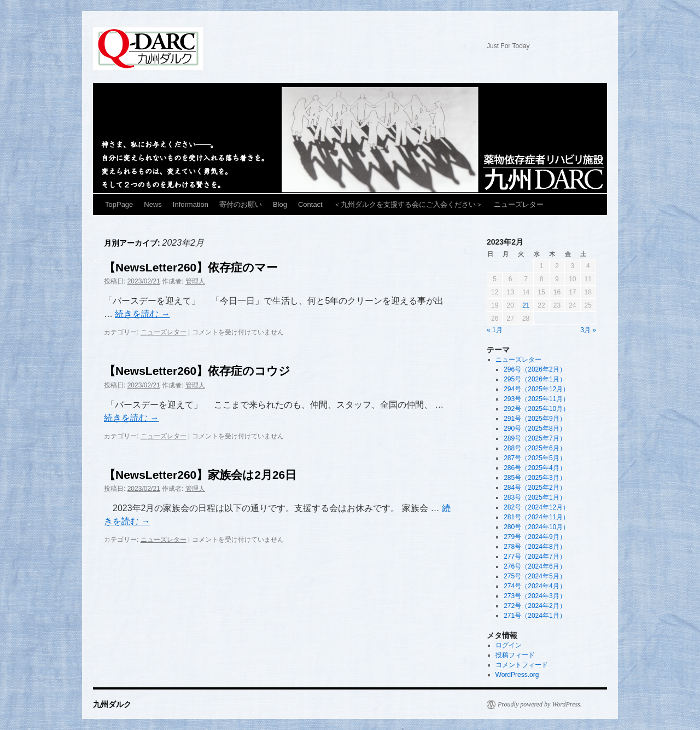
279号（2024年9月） (535, 537)
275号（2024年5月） (535, 576)
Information (191, 204)
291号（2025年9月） (535, 419)
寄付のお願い (241, 204)
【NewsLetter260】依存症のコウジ (197, 371)
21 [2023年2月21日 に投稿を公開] (526, 305)
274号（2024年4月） (535, 586)
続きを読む (142, 314)
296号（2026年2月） (535, 369)
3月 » (588, 330)
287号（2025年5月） (535, 458)
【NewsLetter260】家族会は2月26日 (200, 475)
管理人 (195, 281)
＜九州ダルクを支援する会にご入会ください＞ (408, 204)
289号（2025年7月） (535, 438)
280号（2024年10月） (536, 527)
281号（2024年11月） (536, 517)
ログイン (509, 645)
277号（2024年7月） (535, 557)
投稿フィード (515, 655)
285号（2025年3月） (535, 478)
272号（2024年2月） (535, 606)
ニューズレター (519, 204)
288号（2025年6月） (535, 448)
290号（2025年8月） (535, 428)
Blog (280, 204)
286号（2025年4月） (535, 468)
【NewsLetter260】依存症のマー (191, 267)
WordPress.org (517, 675)
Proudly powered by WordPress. (540, 704)
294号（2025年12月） (536, 389)
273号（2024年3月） (535, 596)
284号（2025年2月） (535, 488)
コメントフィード (522, 665)
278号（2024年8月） (535, 547)
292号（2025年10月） (536, 409)
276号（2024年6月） (535, 566)
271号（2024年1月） (535, 616)
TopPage (119, 204)
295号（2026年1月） (535, 379)
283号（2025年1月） (535, 497)
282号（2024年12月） (536, 507)
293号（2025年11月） (536, 399)
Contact (310, 204)
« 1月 (495, 330)
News (153, 204)
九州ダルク (153, 50)
